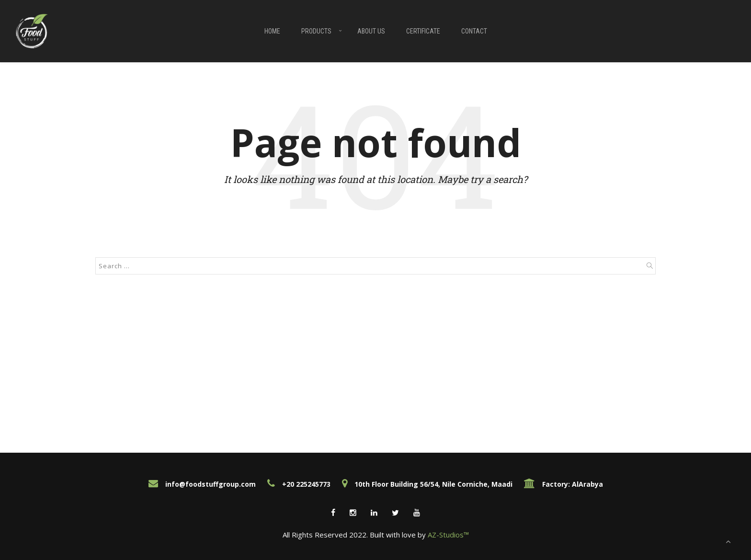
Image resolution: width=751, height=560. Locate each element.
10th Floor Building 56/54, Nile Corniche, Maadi (427, 484)
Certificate (423, 31)
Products (316, 31)
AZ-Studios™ (448, 535)
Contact (474, 31)
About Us (371, 31)
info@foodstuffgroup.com (202, 484)
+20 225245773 (299, 484)
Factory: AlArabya (563, 484)
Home (272, 31)
